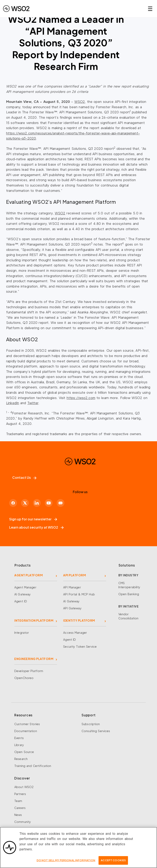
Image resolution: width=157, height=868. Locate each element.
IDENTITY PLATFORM (79, 620)
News (18, 815)
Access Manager (75, 633)
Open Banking (129, 594)
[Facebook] (13, 503)
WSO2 (80, 102)
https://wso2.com (81, 398)
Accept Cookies (113, 862)
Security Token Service (80, 646)
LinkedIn (13, 403)
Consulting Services (96, 731)
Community (23, 822)
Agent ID (21, 601)
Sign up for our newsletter (33, 519)
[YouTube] (49, 503)
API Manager (72, 587)
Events (19, 738)
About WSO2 (24, 787)
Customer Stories (27, 724)
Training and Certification (33, 766)
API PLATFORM (75, 575)
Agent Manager (25, 587)
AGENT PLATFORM (29, 575)
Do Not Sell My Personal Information (66, 862)
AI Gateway (22, 594)
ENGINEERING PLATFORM (34, 659)
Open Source (24, 752)
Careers (20, 808)
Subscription (91, 724)
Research (21, 759)
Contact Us (24, 477)
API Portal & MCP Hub (79, 594)
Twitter (33, 403)
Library (19, 745)
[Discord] (61, 503)
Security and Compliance (33, 829)
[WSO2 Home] (80, 466)
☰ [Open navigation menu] (150, 9)
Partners (20, 794)
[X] (25, 503)
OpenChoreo (24, 678)
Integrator (22, 633)
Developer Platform (29, 671)
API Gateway (72, 608)
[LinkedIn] (37, 503)
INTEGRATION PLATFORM (34, 620)
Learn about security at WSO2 (36, 527)
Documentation (26, 731)
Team (18, 801)
